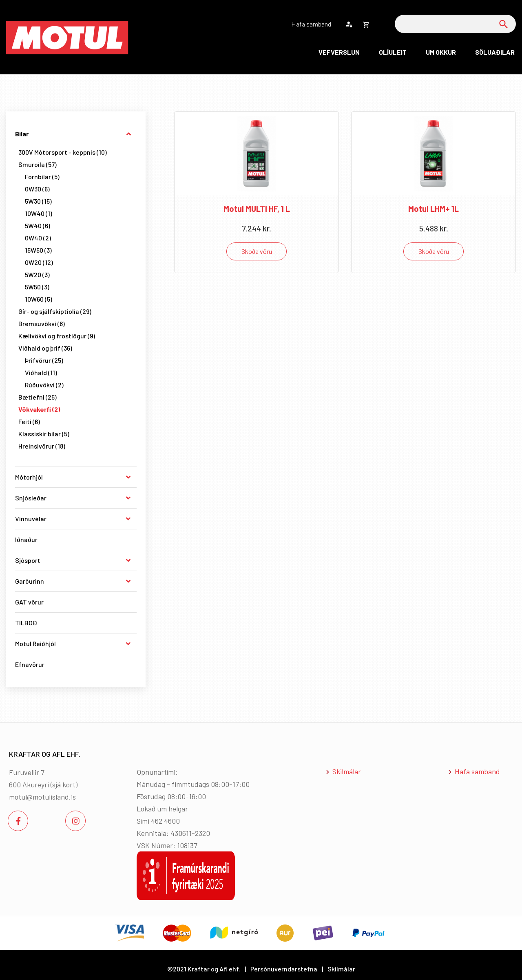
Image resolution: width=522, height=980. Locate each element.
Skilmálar (347, 771)
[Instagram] (75, 821)
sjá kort (64, 784)
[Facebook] (18, 821)
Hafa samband (477, 771)
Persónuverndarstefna (284, 969)
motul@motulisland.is (42, 797)
